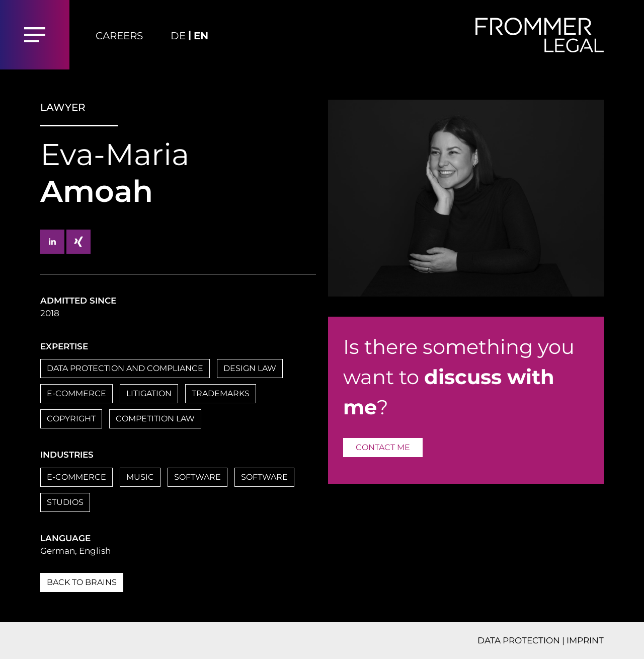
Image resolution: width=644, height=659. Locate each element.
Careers (119, 36)
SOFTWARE (197, 477)
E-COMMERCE (76, 393)
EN (201, 36)
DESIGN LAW (250, 368)
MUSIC (140, 477)
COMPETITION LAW (155, 419)
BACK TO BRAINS (82, 582)
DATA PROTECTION (519, 640)
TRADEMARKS (221, 393)
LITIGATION (149, 393)
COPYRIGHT (71, 419)
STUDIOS (65, 502)
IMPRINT (585, 640)
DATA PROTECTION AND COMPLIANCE (125, 368)
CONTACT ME (383, 447)
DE (178, 36)
